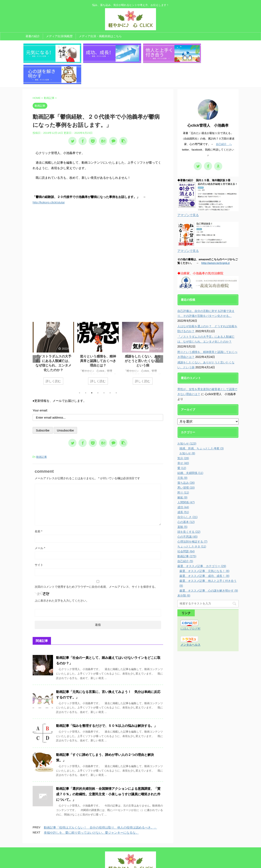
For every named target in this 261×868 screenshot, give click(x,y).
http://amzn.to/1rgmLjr (216, 240)
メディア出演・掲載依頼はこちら (100, 36)
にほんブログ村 (190, 605)
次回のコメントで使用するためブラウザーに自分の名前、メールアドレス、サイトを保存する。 (96, 563)
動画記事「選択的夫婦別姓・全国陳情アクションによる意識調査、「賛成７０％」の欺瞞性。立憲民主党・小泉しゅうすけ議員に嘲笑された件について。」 (108, 771)
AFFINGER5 (172, 862)
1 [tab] (80, 370)
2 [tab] (86, 370)
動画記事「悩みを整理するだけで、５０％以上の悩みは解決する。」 (107, 702)
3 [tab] (92, 370)
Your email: (40, 387)
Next (159, 336)
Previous (36, 336)
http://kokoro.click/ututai (49, 179)
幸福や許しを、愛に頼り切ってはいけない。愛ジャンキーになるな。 (91, 809)
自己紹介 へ (224, 121)
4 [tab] (98, 370)
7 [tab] (116, 370)
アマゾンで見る (188, 192)
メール (40, 525)
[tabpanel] (53, 332)
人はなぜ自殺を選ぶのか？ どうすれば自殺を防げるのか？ (53, 338)
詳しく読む (53, 358)
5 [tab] (104, 370)
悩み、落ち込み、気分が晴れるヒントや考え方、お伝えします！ (130, 857)
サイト (39, 542)
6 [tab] (110, 370)
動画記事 (42, 434)
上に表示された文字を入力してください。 (62, 577)
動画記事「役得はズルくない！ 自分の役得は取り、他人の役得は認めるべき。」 (100, 804)
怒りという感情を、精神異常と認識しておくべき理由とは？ (143, 338)
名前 (38, 508)
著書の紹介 (33, 36)
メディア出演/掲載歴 (59, 36)
